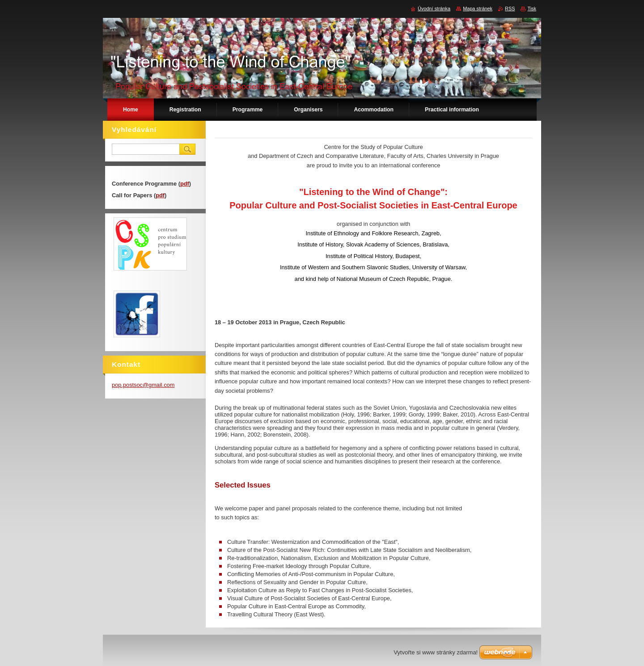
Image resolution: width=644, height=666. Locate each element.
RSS (510, 8)
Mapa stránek (478, 8)
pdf (185, 184)
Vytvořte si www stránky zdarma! (436, 652)
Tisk (532, 8)
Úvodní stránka (434, 8)
